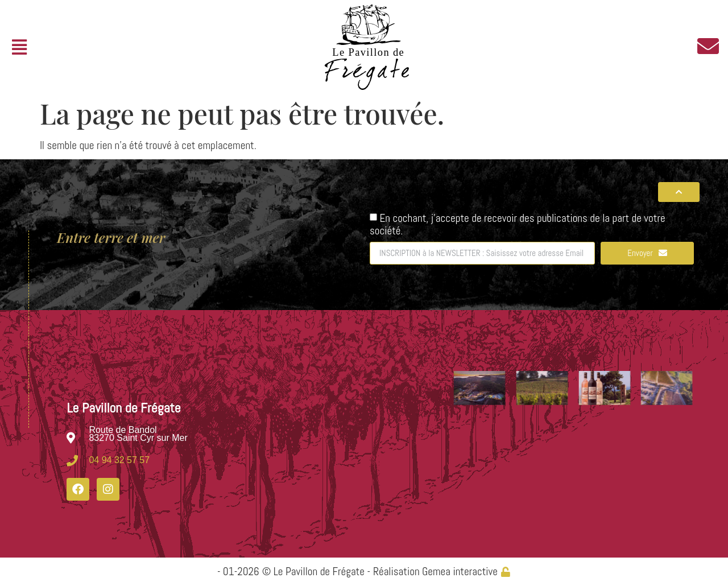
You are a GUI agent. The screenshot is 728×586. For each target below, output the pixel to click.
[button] (19, 48)
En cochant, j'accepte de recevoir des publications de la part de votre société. (518, 224)
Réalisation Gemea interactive (435, 571)
